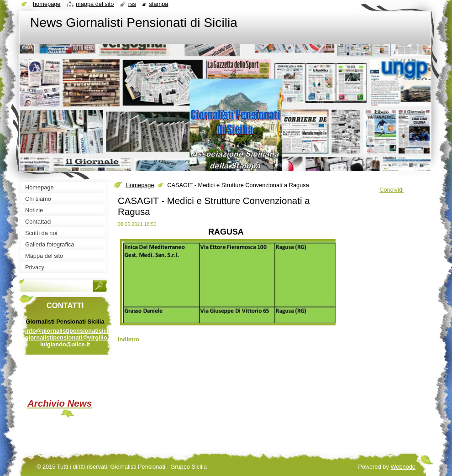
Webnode (403, 467)
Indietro (129, 339)
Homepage (140, 185)
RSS (132, 4)
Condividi (392, 190)
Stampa (158, 4)
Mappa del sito (95, 4)
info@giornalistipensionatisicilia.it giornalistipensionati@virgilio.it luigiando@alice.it (73, 337)
